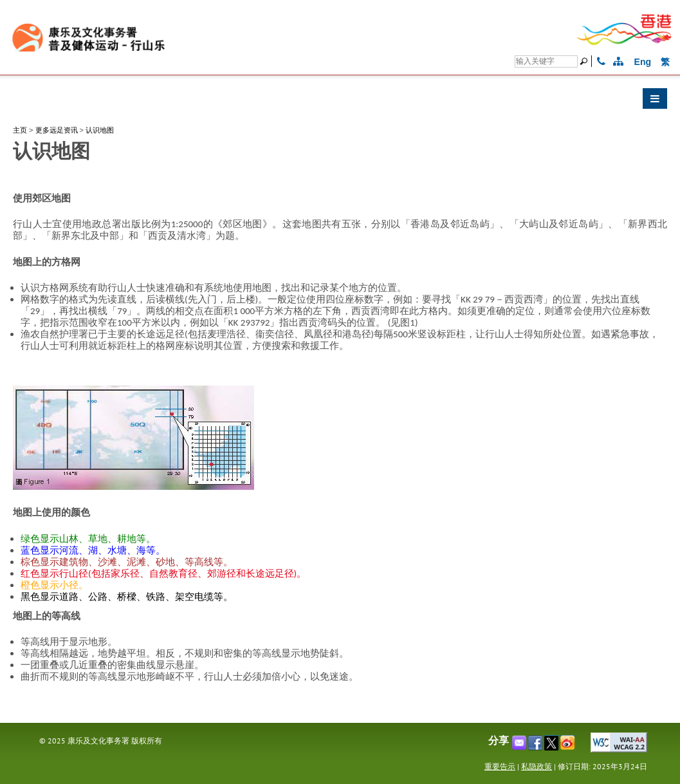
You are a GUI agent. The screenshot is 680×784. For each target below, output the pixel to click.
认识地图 (100, 130)
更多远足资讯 (57, 130)
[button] (340, 102)
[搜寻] (546, 61)
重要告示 (500, 766)
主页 (20, 130)
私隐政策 (537, 766)
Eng (643, 62)
